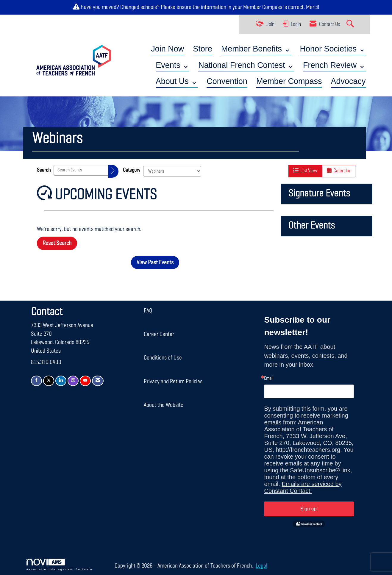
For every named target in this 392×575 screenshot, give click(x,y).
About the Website (164, 405)
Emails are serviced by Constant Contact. (303, 487)
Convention (227, 81)
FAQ (148, 311)
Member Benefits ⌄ (256, 49)
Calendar (339, 171)
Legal (261, 566)
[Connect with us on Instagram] (73, 381)
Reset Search (57, 243)
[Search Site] (351, 24)
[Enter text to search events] (81, 170)
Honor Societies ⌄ (333, 49)
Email (269, 379)
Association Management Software (60, 565)
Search (44, 170)
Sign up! (309, 509)
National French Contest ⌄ (246, 65)
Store (203, 49)
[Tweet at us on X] (49, 381)
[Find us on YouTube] (85, 381)
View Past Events (155, 262)
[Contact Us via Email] (98, 381)
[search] (113, 171)
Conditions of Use (163, 358)
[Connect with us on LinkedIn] (61, 381)
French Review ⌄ (334, 65)
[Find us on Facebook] (36, 381)
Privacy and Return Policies (173, 382)
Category (132, 170)
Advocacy (348, 81)
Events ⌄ (172, 65)
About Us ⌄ (177, 81)
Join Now (167, 49)
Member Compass (263, 7)
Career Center (159, 334)
